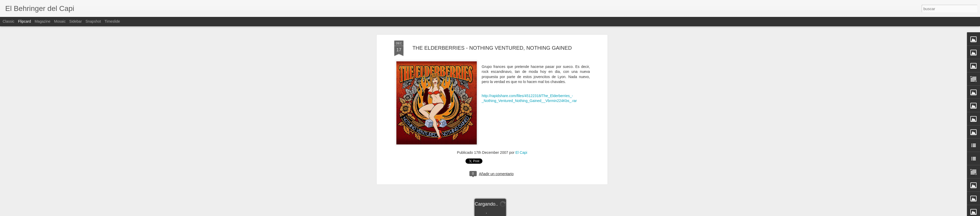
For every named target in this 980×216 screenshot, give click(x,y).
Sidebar (76, 21)
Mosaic (60, 21)
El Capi (521, 153)
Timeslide (112, 21)
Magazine (43, 21)
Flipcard (25, 21)
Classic (8, 21)
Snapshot (93, 21)
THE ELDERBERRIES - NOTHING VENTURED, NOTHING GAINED (492, 48)
